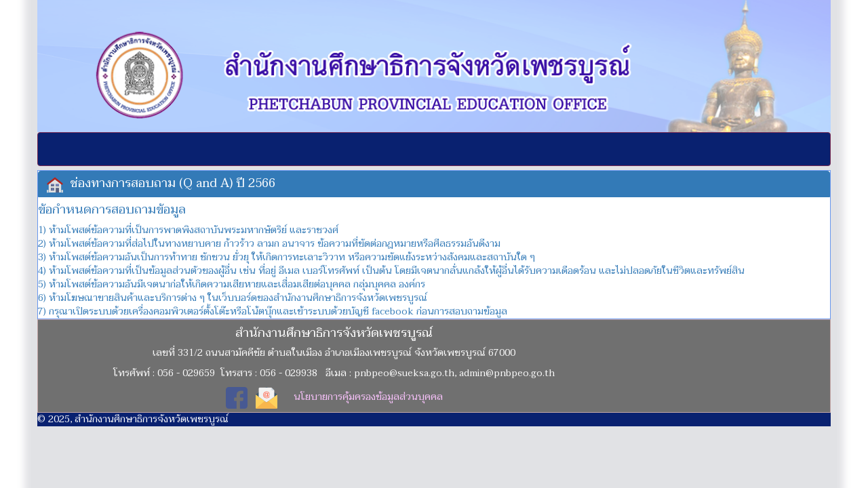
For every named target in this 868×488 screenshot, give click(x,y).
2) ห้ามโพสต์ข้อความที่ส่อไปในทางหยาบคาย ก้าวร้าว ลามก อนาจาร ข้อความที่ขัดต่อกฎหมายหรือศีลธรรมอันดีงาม (269, 244)
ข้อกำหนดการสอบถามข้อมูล (112, 210)
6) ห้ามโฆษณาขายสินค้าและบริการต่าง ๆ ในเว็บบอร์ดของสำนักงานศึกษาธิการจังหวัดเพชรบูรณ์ (233, 298)
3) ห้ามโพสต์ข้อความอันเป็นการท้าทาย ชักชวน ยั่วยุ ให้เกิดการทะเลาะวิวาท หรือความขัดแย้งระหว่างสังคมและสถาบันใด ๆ (287, 257)
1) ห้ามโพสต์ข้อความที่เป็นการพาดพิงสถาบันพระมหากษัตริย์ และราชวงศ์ (188, 230)
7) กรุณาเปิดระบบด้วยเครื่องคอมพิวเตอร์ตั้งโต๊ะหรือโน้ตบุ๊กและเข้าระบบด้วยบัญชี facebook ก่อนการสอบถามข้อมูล (273, 311)
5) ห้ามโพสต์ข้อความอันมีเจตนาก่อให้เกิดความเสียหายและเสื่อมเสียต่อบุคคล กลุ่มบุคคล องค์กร (232, 284)
